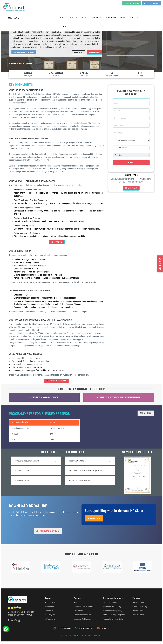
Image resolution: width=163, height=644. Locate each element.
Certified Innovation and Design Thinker (119, 397)
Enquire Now (94, 52)
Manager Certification (82, 619)
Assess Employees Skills (113, 619)
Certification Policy (140, 607)
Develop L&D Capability (113, 611)
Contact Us (135, 18)
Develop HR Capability (112, 607)
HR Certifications (51, 603)
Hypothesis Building (36, 471)
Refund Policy (138, 611)
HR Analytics (50, 615)
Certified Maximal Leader (44, 397)
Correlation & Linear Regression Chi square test (90, 471)
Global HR (49, 611)
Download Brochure (24, 52)
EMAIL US (103, 628)
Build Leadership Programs (114, 615)
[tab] (36, 461)
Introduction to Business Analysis (36, 461)
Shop (64, 26)
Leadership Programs (82, 615)
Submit (131, 163)
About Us (73, 18)
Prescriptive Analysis (36, 481)
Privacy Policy (138, 615)
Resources (96, 18)
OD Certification (80, 611)
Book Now (78, 52)
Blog (84, 18)
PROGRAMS (13, 18)
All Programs (50, 619)
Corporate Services (116, 18)
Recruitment (49, 607)
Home (62, 18)
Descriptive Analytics (90, 461)
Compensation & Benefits (84, 607)
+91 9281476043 (131, 3)
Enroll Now (146, 413)
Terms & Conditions (140, 603)
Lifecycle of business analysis (90, 481)
